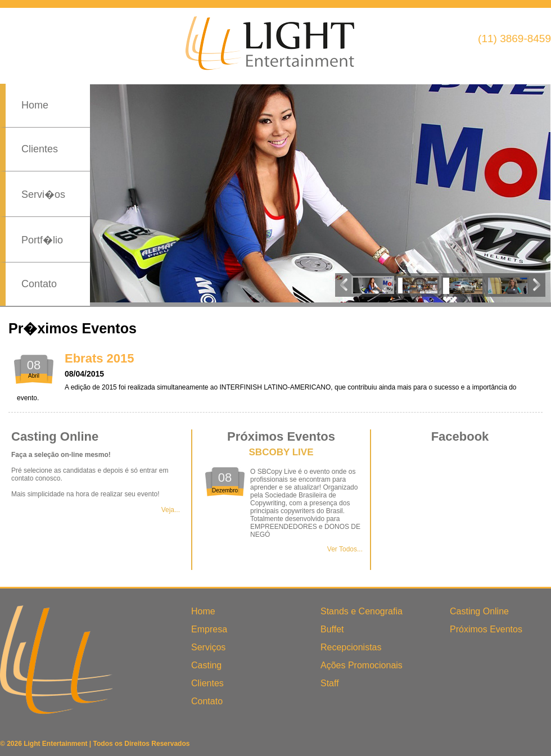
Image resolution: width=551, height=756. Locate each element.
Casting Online (479, 611)
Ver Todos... (345, 549)
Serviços (208, 647)
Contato (39, 284)
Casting (206, 665)
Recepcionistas (351, 647)
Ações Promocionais (362, 665)
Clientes (40, 149)
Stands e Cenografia (362, 611)
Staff (330, 683)
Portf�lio (42, 240)
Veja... (171, 510)
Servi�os (43, 194)
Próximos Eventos (486, 629)
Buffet (332, 629)
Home (35, 105)
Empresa (209, 629)
